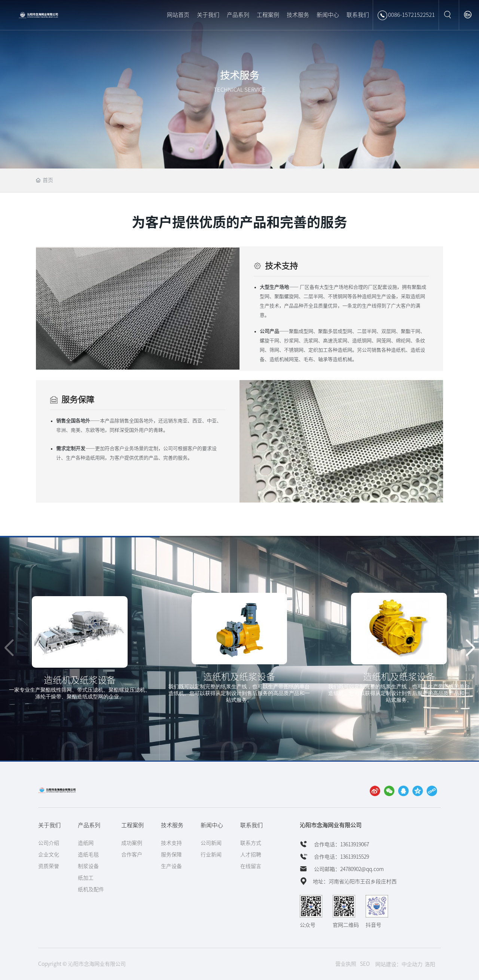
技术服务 (239, 75)
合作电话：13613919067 (341, 844)
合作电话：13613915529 (341, 857)
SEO (365, 964)
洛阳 (430, 964)
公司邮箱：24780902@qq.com (348, 869)
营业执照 (346, 964)
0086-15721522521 (406, 15)
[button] (470, 648)
